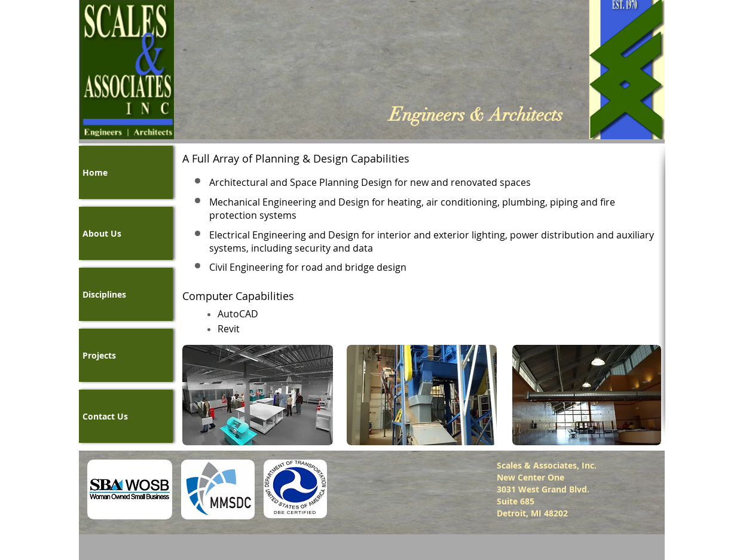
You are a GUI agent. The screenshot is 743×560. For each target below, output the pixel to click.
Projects (99, 355)
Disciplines (104, 294)
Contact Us (105, 416)
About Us (102, 233)
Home (95, 172)
